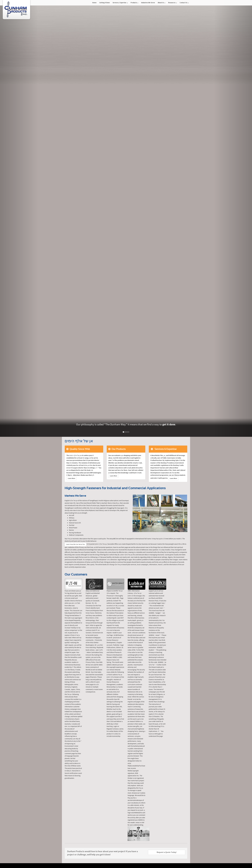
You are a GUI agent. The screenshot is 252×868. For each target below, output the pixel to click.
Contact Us (184, 3)
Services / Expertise (120, 3)
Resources (173, 3)
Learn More (71, 478)
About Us (162, 3)
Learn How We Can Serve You (75, 544)
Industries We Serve (148, 3)
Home (94, 3)
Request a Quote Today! (167, 852)
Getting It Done (105, 3)
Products (134, 3)
